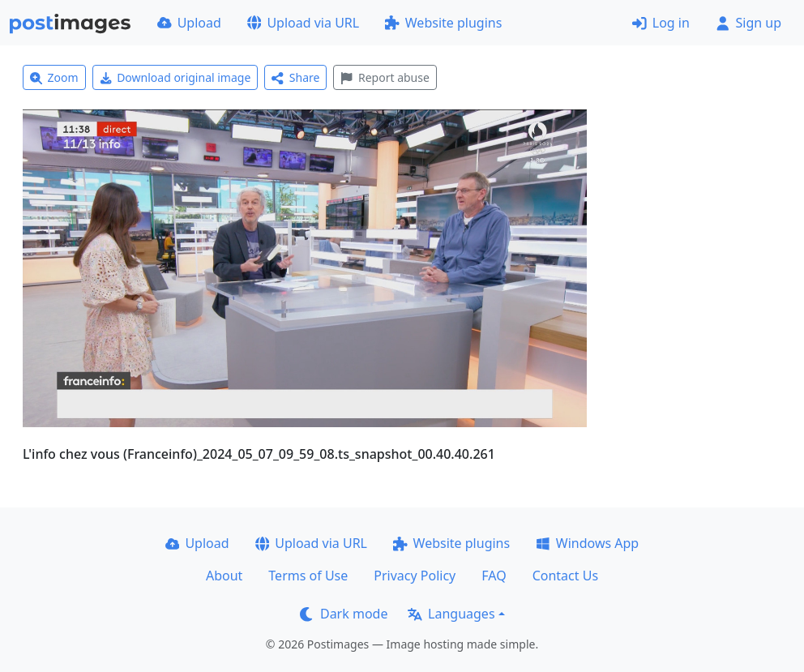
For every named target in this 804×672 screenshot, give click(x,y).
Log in (661, 23)
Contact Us (565, 576)
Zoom (54, 77)
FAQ (494, 576)
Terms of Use (308, 576)
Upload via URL (303, 23)
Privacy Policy (415, 576)
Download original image (175, 77)
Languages (451, 614)
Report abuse (385, 77)
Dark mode (344, 614)
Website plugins (443, 23)
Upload (189, 23)
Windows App (587, 543)
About (224, 576)
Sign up (748, 23)
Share (295, 77)
